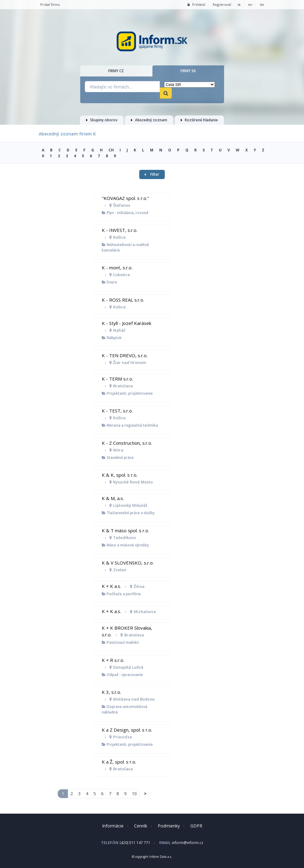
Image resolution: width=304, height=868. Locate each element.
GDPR (196, 826)
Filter (152, 174)
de (262, 4)
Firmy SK (188, 71)
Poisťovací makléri (120, 642)
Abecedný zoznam (149, 120)
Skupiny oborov (102, 120)
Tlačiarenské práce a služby (128, 513)
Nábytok (112, 338)
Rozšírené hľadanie (199, 120)
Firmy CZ (116, 71)
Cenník (141, 826)
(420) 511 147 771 (135, 843)
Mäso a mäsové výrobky (125, 545)
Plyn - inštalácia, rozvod (125, 213)
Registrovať (222, 4)
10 (134, 794)
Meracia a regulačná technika (130, 425)
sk (239, 4)
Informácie (113, 826)
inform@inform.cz (188, 843)
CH (111, 150)
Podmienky (169, 826)
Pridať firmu (50, 4)
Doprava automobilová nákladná (124, 709)
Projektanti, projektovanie (127, 393)
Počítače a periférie (121, 594)
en (250, 4)
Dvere (109, 282)
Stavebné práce (118, 457)
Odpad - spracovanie (122, 675)
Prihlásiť (196, 4)
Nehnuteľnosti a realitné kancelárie (125, 247)
